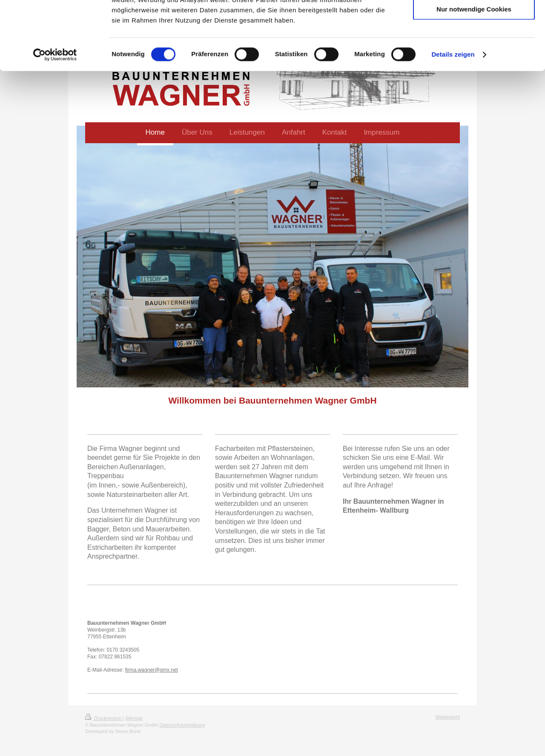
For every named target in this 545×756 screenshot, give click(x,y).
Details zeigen (453, 117)
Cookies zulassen (474, 21)
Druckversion (104, 718)
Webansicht (448, 717)
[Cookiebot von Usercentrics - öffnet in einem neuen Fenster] (55, 117)
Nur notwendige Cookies (474, 71)
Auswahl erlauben (474, 46)
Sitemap (134, 718)
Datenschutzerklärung (182, 725)
